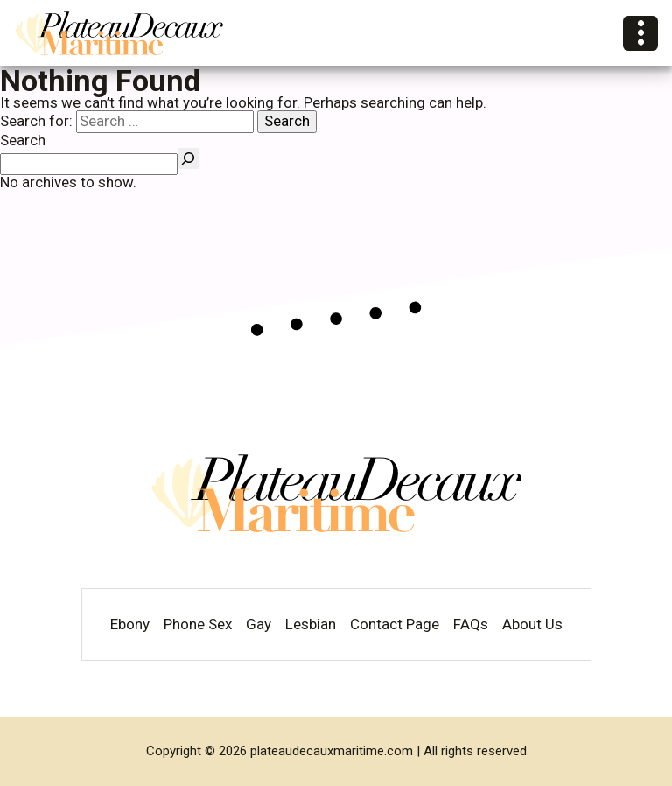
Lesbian (311, 625)
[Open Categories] (640, 33)
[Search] (188, 158)
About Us (532, 625)
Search (23, 140)
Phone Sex (198, 625)
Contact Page (395, 625)
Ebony (130, 625)
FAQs (471, 625)
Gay (259, 625)
